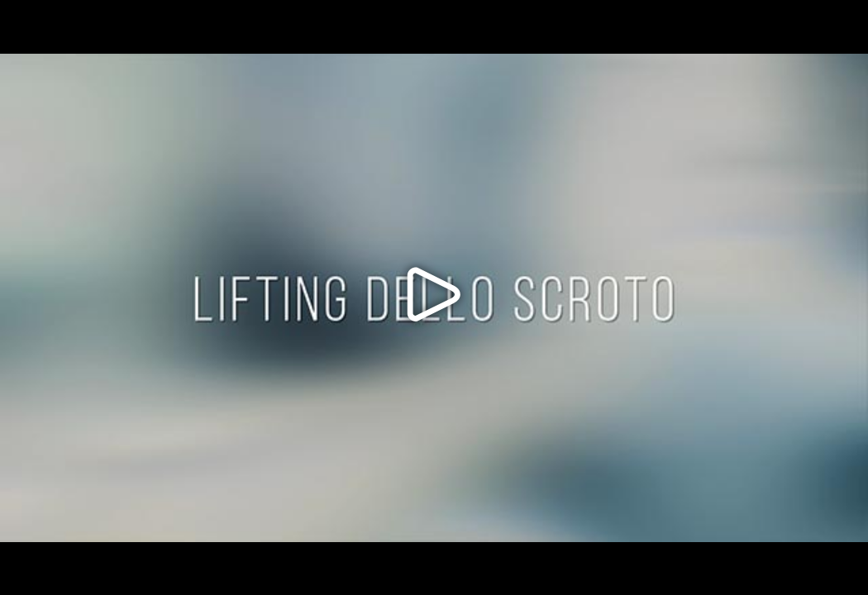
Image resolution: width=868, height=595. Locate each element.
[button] (434, 297)
